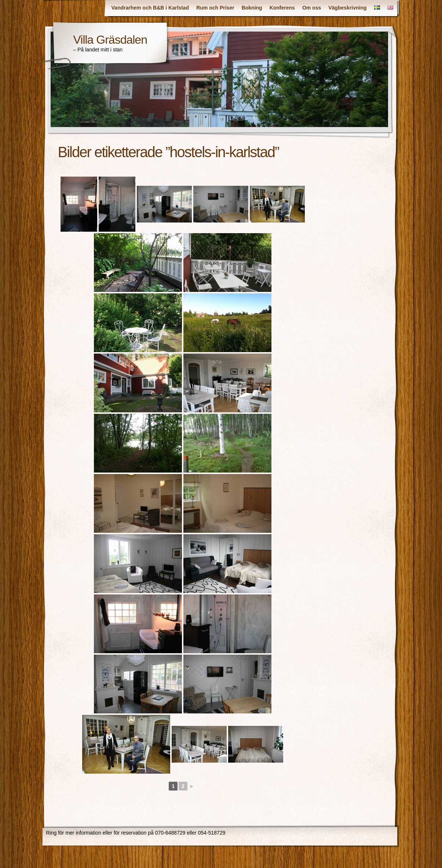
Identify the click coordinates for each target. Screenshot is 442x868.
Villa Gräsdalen (110, 40)
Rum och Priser (215, 8)
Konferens (282, 8)
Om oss (312, 8)
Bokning (252, 8)
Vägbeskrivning (347, 8)
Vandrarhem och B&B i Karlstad (150, 8)
